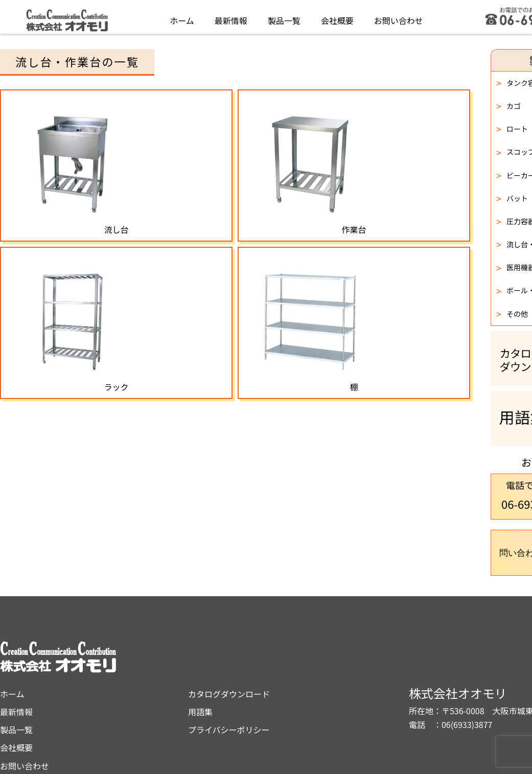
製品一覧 (284, 17)
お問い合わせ (399, 17)
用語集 (291, 670)
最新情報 (231, 17)
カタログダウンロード (319, 652)
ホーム (182, 17)
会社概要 (337, 17)
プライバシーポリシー (319, 688)
